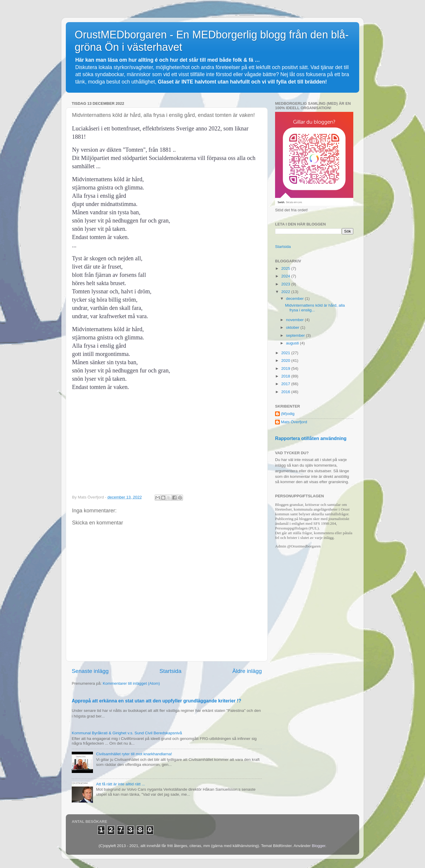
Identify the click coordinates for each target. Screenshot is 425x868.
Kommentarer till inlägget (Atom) (131, 683)
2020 (286, 361)
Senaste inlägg (90, 671)
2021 (286, 353)
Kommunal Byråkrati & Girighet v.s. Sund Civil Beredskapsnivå (127, 733)
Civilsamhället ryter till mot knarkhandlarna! (134, 754)
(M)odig (288, 414)
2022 (286, 292)
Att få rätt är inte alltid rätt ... (120, 784)
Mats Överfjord (294, 422)
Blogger (318, 846)
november (295, 320)
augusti (293, 343)
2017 (286, 384)
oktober (293, 327)
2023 (286, 284)
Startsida (170, 671)
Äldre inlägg (247, 671)
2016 (286, 392)
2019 (286, 368)
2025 (286, 268)
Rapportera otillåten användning (311, 438)
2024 (286, 276)
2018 (286, 376)
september (296, 335)
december (295, 299)
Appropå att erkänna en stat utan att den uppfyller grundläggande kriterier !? (156, 701)
